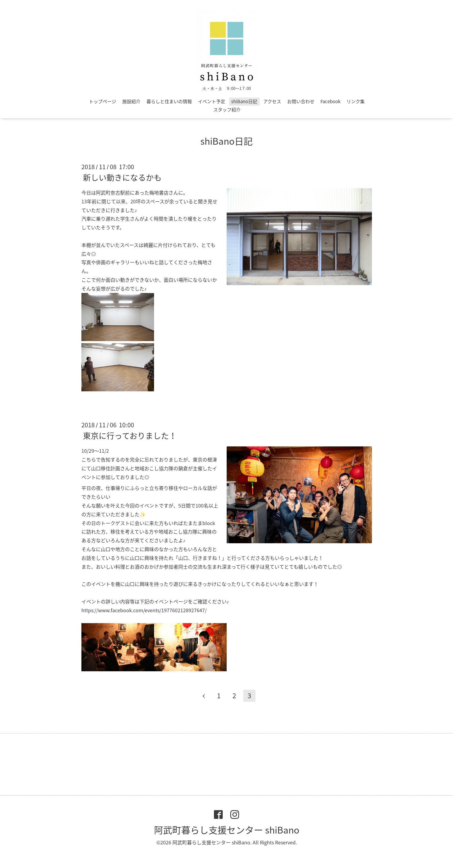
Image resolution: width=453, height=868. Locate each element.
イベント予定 (212, 101)
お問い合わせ (301, 101)
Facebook (330, 101)
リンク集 (356, 101)
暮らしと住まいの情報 (169, 101)
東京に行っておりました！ (130, 436)
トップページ (103, 101)
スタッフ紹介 (227, 110)
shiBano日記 (244, 101)
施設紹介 (131, 101)
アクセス (272, 101)
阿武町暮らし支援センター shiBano (227, 830)
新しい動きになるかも (122, 177)
